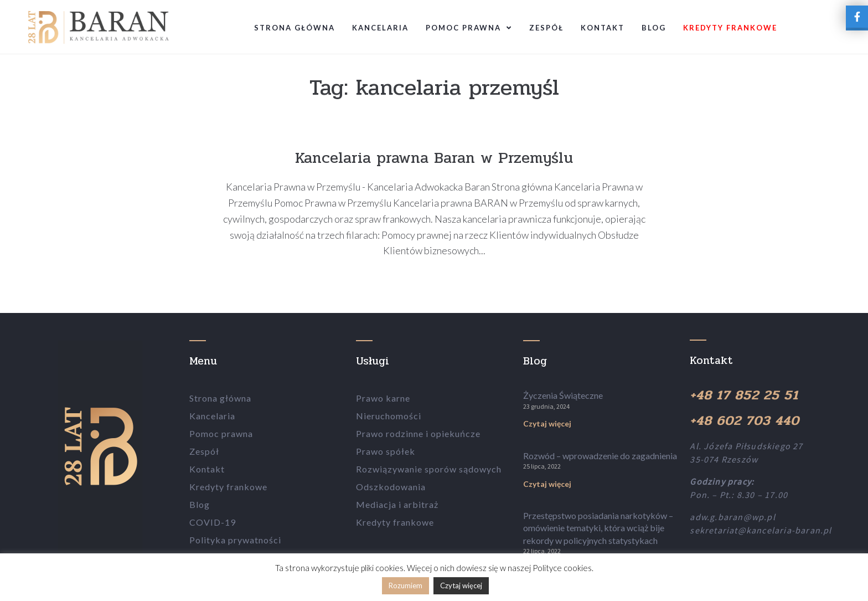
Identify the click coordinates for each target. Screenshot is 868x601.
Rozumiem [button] (405, 585)
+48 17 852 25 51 (744, 395)
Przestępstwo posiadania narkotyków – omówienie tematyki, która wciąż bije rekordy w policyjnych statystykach (598, 528)
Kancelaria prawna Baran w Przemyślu (434, 158)
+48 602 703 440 (745, 421)
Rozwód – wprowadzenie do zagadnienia (600, 456)
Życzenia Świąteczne (563, 395)
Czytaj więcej (547, 423)
